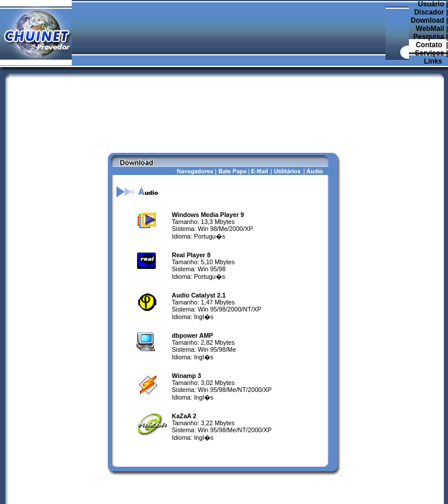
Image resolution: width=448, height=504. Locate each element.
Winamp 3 (187, 343)
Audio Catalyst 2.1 (199, 262)
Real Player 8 (191, 222)
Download (427, 20)
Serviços (429, 53)
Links (433, 61)
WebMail (430, 29)
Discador (429, 12)
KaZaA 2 (184, 383)
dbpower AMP (193, 303)
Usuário (431, 4)
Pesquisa (429, 37)
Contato (429, 45)
